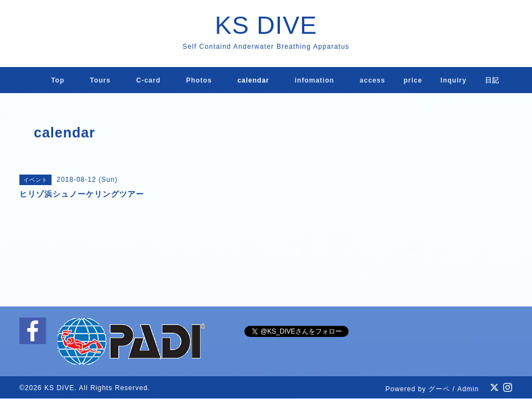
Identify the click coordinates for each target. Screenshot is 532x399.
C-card (149, 80)
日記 (492, 80)
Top (58, 80)
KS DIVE (266, 25)
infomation (314, 80)
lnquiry (454, 80)
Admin (468, 389)
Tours (100, 80)
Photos (199, 80)
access (372, 80)
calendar (253, 80)
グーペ (439, 389)
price (413, 80)
